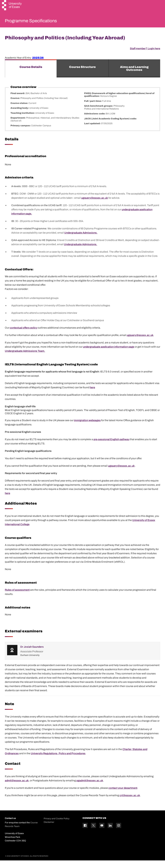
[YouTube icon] (102, 833)
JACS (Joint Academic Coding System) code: (110, 126)
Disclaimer (49, 830)
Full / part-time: (93, 109)
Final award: (18, 101)
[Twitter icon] (93, 833)
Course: (15, 106)
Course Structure (82, 75)
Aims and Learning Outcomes (134, 76)
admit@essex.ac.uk (17, 788)
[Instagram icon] (119, 833)
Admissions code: (95, 121)
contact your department (123, 795)
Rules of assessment (17, 597)
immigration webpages (87, 428)
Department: (18, 126)
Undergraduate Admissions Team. (25, 359)
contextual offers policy (23, 335)
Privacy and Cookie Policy (57, 826)
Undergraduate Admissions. (81, 240)
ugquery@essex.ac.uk (95, 205)
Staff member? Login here (145, 56)
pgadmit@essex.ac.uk (90, 788)
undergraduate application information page (109, 354)
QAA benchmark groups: (99, 114)
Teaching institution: (23, 121)
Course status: (19, 111)
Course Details (31, 75)
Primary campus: (21, 133)
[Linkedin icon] (110, 833)
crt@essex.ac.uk (130, 803)
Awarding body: (20, 116)
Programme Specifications (39, 22)
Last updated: (92, 131)
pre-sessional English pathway (111, 447)
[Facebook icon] (85, 833)
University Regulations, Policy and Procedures (58, 761)
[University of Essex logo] (12, 6)
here (92, 395)
